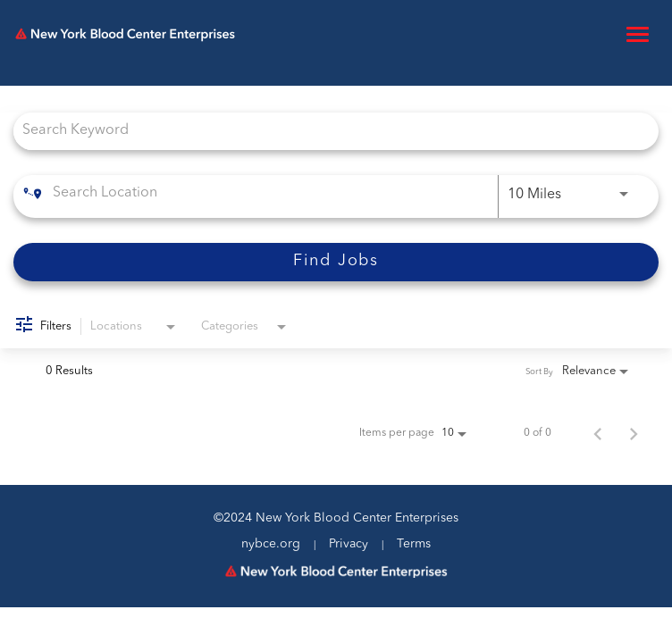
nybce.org (271, 544)
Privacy (349, 544)
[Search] (336, 262)
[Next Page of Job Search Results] (634, 433)
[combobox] (327, 131)
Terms (414, 544)
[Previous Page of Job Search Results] (598, 433)
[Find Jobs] (336, 262)
